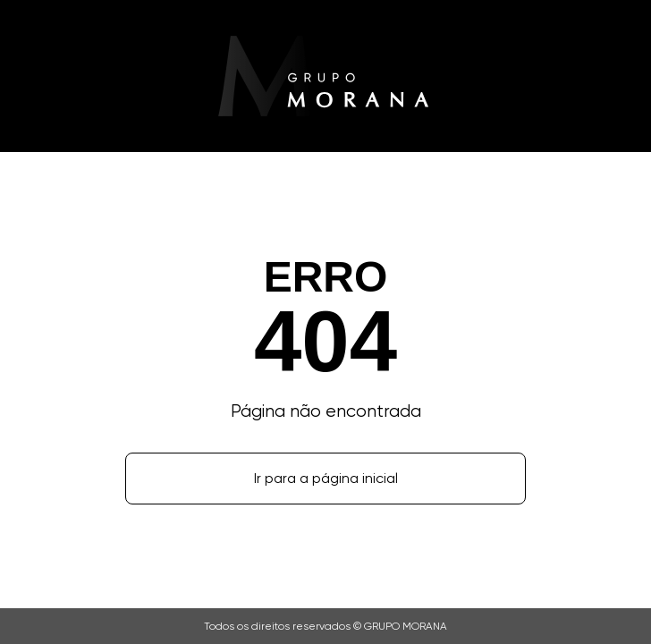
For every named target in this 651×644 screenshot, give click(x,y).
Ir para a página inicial (326, 478)
